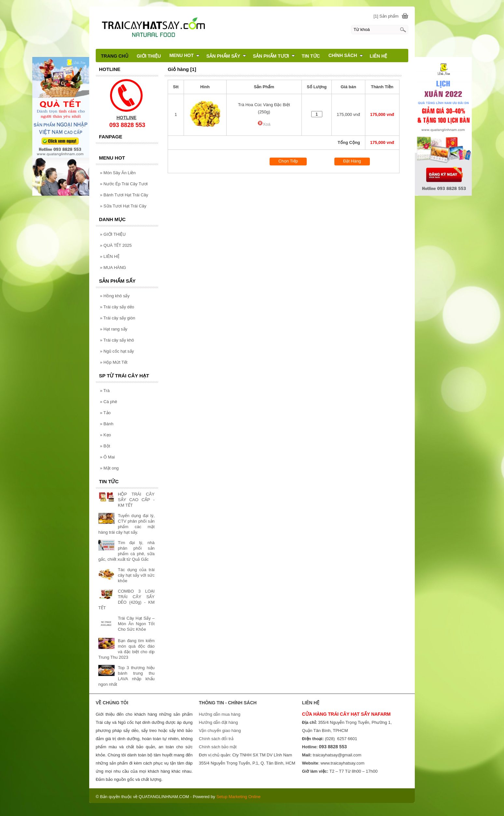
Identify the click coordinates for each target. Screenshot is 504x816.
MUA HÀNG (113, 267)
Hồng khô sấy (115, 296)
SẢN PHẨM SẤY (226, 56)
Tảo (105, 413)
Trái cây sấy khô (117, 340)
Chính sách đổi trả (216, 739)
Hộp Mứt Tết (114, 362)
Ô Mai (107, 457)
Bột (105, 446)
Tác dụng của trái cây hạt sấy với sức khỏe (136, 575)
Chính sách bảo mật (218, 747)
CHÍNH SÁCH (346, 55)
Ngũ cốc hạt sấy (117, 351)
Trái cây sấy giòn (118, 318)
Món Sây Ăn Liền (118, 173)
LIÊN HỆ (110, 256)
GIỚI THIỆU (113, 234)
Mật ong (109, 468)
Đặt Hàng (352, 161)
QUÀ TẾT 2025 (116, 245)
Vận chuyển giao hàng (220, 731)
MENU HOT (184, 55)
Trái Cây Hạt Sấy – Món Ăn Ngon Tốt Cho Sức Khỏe (136, 624)
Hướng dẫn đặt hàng (218, 722)
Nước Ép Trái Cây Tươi (124, 184)
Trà (105, 391)
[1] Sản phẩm (386, 16)
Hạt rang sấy (114, 329)
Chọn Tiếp (288, 161)
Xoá (264, 124)
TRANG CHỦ (115, 56)
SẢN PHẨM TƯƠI (274, 56)
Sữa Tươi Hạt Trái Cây (123, 206)
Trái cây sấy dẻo (117, 307)
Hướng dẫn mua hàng (220, 714)
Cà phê (109, 402)
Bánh (107, 424)
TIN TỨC (311, 56)
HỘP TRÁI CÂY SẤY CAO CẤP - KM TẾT (136, 500)
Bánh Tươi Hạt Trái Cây (124, 195)
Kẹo (105, 435)
